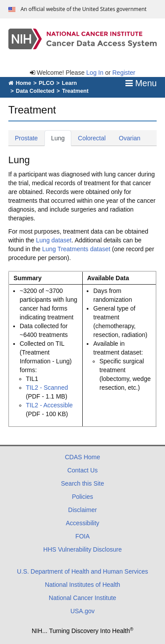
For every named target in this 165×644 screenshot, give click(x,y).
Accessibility (82, 523)
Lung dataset (54, 240)
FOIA (82, 536)
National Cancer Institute (82, 598)
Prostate (30, 137)
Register (124, 73)
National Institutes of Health (82, 585)
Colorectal (95, 137)
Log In (95, 73)
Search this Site (82, 483)
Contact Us (82, 470)
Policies (82, 497)
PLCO (46, 83)
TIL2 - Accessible (49, 405)
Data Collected (35, 91)
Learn (69, 83)
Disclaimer (82, 510)
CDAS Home (82, 457)
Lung (61, 137)
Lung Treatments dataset (76, 249)
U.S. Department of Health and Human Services (82, 571)
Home (20, 83)
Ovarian (133, 137)
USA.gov (82, 611)
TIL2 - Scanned (47, 388)
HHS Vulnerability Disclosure (82, 549)
